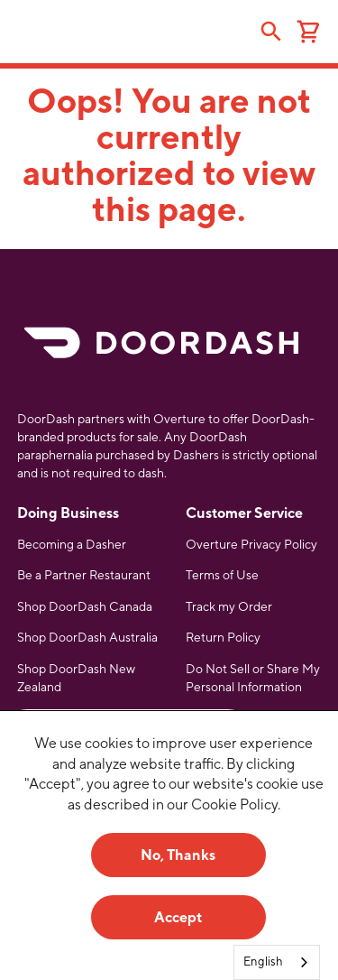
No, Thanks (178, 855)
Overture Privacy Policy (251, 544)
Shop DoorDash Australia (87, 637)
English (263, 962)
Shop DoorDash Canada (85, 606)
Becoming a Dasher (72, 544)
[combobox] (277, 962)
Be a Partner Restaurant (84, 575)
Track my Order (229, 606)
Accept (178, 917)
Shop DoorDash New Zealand (76, 678)
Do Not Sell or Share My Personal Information (253, 678)
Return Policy (223, 637)
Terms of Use (222, 575)
